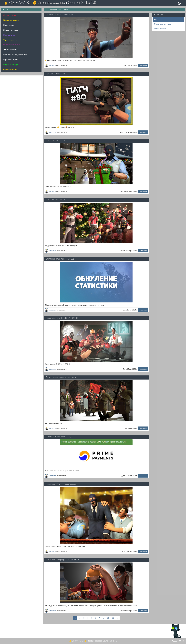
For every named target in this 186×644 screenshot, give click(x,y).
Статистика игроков (11, 20)
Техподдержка (9, 35)
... (104, 618)
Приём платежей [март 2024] (58, 437)
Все (156, 19)
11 (113, 618)
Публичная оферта (11, 60)
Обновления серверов (163, 24)
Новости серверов (10, 30)
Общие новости (160, 28)
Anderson (50, 65)
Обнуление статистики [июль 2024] (61, 259)
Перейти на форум (11, 64)
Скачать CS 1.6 (177, 641)
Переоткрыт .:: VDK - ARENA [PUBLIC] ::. (63, 318)
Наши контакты (10, 50)
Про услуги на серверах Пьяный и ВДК (62, 560)
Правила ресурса (10, 40)
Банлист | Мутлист (10, 15)
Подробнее (143, 65)
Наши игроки (9, 25)
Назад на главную (10, 69)
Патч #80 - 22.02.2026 (56, 74)
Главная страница (55, 10)
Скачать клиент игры (11, 45)
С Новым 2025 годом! (55, 200)
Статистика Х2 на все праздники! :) (61, 377)
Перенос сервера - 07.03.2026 (59, 15)
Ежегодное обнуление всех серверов (62, 484)
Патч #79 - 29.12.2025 (56, 141)
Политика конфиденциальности (16, 55)
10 (108, 618)
